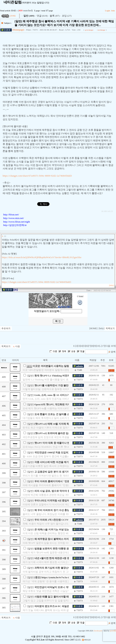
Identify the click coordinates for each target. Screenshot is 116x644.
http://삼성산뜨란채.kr (15, 225)
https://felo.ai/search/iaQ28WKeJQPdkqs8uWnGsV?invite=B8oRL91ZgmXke (42, 257)
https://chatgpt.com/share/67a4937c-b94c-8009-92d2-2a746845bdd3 (37, 176)
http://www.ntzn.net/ (14, 218)
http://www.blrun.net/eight (17, 222)
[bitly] (112, 285)
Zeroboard (98, 631)
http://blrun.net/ (11, 215)
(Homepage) (18, 30)
